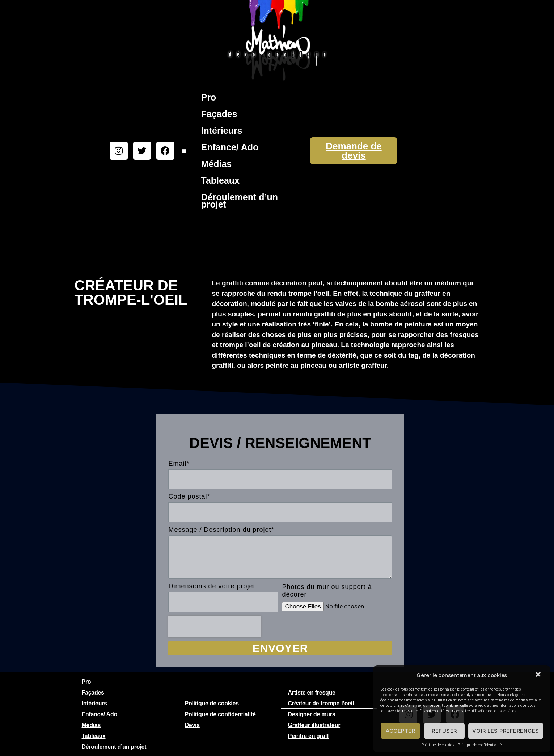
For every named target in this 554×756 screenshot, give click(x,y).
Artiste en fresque (312, 693)
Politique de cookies (438, 745)
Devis (192, 725)
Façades (219, 114)
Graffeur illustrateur (314, 725)
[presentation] (215, 627)
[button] (539, 675)
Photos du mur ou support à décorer (327, 591)
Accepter (400, 731)
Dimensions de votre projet (212, 586)
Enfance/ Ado (230, 147)
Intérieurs (221, 131)
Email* (179, 464)
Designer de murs (312, 714)
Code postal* (189, 496)
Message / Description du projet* (221, 530)
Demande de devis (354, 151)
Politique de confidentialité (480, 745)
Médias (216, 164)
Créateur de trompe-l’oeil (321, 703)
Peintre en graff (308, 736)
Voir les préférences (506, 731)
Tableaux (220, 180)
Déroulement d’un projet (239, 201)
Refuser (444, 731)
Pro (208, 97)
